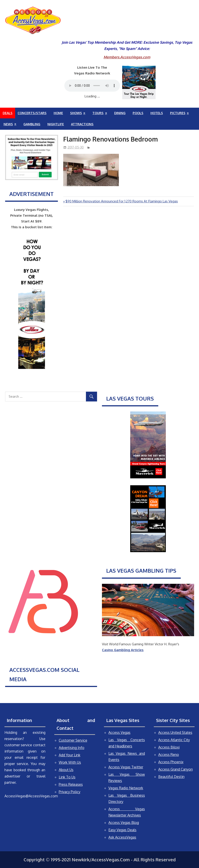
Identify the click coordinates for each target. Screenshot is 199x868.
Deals (8, 113)
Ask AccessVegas (122, 837)
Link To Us (67, 777)
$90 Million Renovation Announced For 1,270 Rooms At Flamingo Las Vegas (122, 201)
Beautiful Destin (171, 777)
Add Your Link (70, 755)
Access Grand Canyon (176, 769)
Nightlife (56, 124)
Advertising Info (72, 748)
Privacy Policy (70, 792)
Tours (98, 113)
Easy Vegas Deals (122, 830)
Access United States (175, 732)
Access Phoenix (171, 762)
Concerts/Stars (32, 113)
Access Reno (169, 755)
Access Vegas (119, 732)
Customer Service (73, 740)
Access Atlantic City (174, 740)
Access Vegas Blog (124, 823)
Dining (120, 113)
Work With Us (70, 762)
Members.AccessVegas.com (127, 57)
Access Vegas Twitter (126, 767)
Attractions (82, 124)
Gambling (32, 124)
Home (58, 113)
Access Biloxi (169, 747)
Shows (76, 113)
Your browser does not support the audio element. (92, 86)
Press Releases (71, 784)
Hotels (157, 113)
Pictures (178, 113)
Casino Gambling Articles (123, 650)
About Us (66, 770)
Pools (138, 113)
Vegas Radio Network (126, 788)
